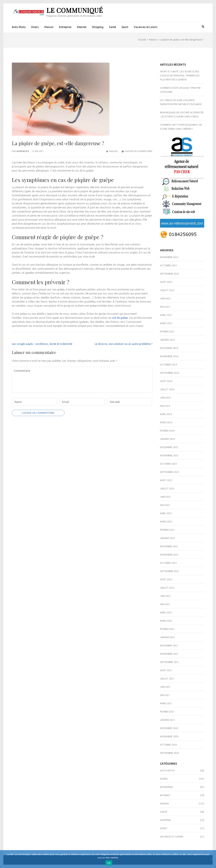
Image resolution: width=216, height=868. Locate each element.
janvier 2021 (167, 720)
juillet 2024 (167, 389)
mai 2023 (165, 505)
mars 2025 (166, 323)
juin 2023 (165, 497)
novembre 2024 (169, 356)
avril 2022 (166, 613)
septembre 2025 (170, 274)
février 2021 (167, 712)
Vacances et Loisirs (146, 27)
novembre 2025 (169, 257)
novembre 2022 (169, 555)
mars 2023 (166, 522)
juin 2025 (165, 298)
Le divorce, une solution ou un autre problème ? (124, 344)
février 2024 (167, 431)
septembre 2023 (170, 472)
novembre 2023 (169, 456)
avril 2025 (166, 315)
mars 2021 (166, 703)
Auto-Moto (19, 27)
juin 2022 (165, 596)
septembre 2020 (170, 753)
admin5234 (23, 151)
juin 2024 (165, 398)
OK (109, 863)
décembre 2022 (169, 546)
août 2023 (166, 480)
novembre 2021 (169, 654)
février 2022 (167, 629)
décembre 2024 (169, 348)
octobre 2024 (168, 365)
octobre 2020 (168, 745)
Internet (82, 27)
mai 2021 (165, 695)
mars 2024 (166, 422)
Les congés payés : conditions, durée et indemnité (42, 344)
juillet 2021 (167, 679)
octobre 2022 (168, 563)
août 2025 (166, 282)
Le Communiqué (75, 10)
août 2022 (166, 579)
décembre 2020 (169, 728)
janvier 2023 (167, 538)
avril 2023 (166, 513)
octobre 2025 (168, 265)
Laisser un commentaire (139, 151)
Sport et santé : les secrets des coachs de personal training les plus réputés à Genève (180, 76)
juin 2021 (165, 687)
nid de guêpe (120, 318)
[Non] (212, 859)
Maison (49, 27)
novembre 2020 (169, 736)
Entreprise (65, 27)
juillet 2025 (167, 290)
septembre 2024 (170, 373)
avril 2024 (166, 414)
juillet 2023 (167, 489)
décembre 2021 (169, 646)
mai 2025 (165, 307)
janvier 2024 (167, 439)
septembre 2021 (170, 662)
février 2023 (167, 530)
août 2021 (166, 670)
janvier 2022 (167, 637)
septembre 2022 (170, 571)
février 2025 (167, 332)
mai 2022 (165, 604)
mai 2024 (165, 406)
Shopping (98, 27)
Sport (125, 27)
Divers (35, 27)
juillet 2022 (167, 588)
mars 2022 (166, 621)
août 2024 (166, 381)
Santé (112, 27)
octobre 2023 (168, 464)
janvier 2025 (167, 340)
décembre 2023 (169, 447)
